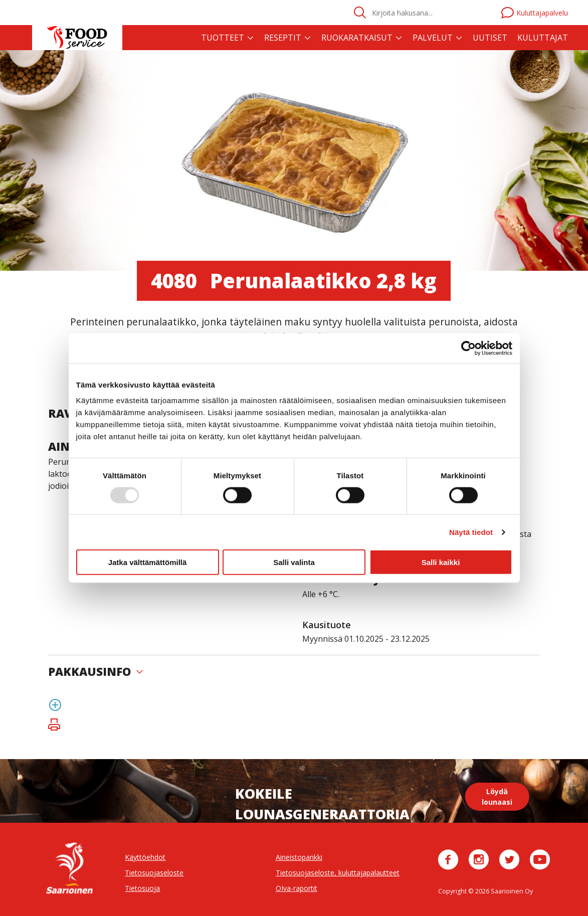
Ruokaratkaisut (357, 38)
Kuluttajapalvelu (535, 13)
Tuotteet (223, 38)
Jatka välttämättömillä (148, 562)
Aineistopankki (299, 857)
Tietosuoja (142, 888)
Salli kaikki (441, 562)
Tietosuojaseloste (154, 873)
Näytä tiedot (471, 532)
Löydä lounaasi (497, 797)
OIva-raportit (297, 888)
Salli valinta (294, 562)
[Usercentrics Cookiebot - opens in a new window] (468, 348)
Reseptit (283, 38)
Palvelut (433, 38)
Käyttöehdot (145, 857)
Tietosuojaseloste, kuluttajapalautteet (338, 873)
